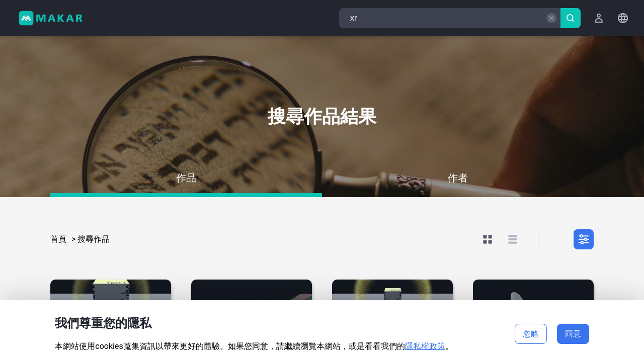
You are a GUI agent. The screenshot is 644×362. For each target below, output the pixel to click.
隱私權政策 (425, 346)
